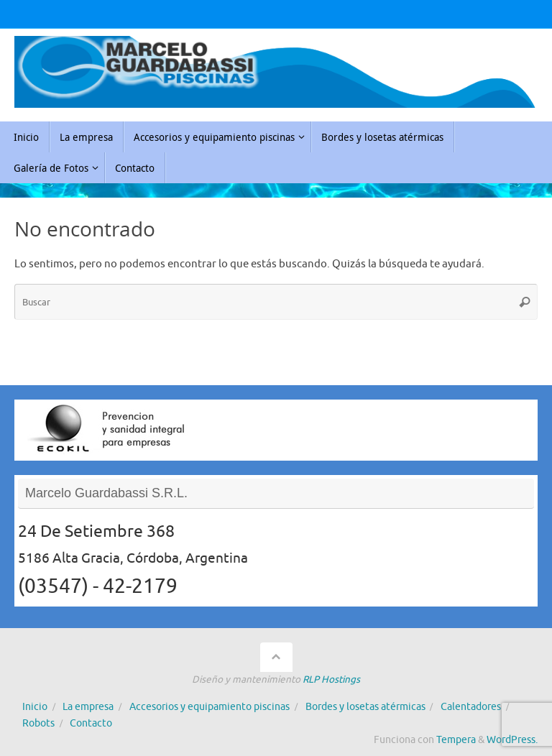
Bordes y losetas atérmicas (365, 707)
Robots (38, 723)
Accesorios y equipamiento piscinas (210, 707)
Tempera (456, 740)
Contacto (91, 723)
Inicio (35, 707)
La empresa (88, 707)
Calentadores (471, 707)
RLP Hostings (331, 679)
